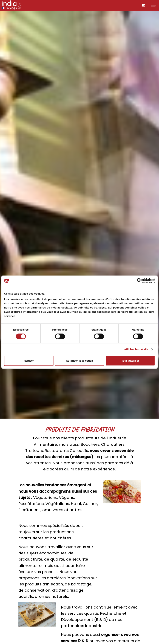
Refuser (29, 361)
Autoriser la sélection (80, 361)
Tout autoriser (130, 361)
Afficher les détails (136, 349)
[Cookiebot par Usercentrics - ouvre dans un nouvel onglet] (139, 281)
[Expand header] (154, 5)
